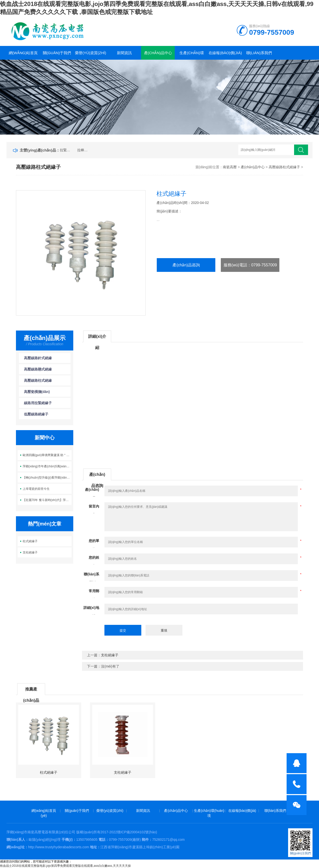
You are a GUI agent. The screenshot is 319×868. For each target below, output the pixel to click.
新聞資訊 (124, 53)
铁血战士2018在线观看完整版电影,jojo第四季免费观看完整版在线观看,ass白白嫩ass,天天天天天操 (65, 866)
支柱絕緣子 (30, 552)
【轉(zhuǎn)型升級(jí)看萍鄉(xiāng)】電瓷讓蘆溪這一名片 (47, 478)
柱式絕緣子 (30, 541)
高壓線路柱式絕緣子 (284, 167)
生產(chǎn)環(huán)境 (192, 55)
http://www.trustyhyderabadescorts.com (59, 847)
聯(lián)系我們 (259, 53)
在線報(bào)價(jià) (225, 53)
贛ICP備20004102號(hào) (137, 832)
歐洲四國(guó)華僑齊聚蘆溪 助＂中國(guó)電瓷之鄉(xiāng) (47, 455)
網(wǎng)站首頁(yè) (23, 55)
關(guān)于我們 (57, 53)
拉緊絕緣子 (66, 150)
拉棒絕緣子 (84, 150)
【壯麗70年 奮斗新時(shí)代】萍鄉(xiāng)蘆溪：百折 (47, 500)
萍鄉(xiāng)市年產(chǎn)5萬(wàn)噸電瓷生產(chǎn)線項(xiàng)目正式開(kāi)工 (47, 466)
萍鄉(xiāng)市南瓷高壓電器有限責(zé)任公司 (41, 832)
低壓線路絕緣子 (36, 414)
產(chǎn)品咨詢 (186, 265)
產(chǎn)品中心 (158, 53)
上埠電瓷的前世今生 (36, 489)
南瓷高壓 (230, 167)
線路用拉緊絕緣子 (38, 403)
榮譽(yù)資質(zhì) (91, 53)
